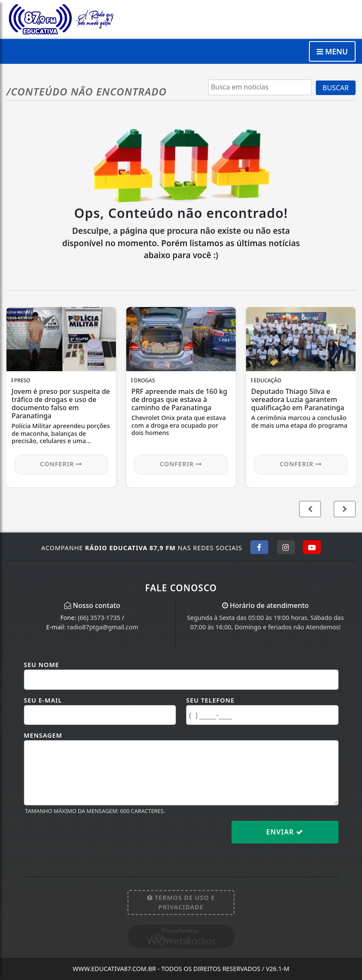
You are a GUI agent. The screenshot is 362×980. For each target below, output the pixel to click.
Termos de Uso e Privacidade (181, 902)
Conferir (61, 464)
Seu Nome (42, 665)
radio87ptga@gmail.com (103, 627)
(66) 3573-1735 (99, 618)
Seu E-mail (43, 700)
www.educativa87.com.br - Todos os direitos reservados (181, 969)
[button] (345, 509)
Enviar (285, 832)
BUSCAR (336, 88)
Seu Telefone (210, 700)
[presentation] (89, 839)
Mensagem (43, 735)
